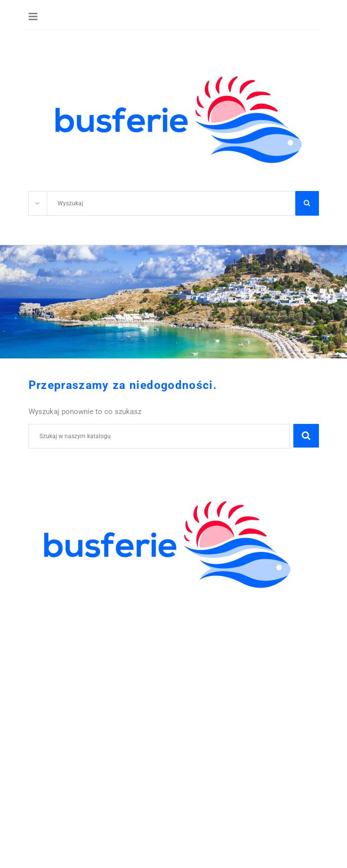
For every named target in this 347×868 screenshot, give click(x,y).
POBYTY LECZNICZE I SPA (78, 663)
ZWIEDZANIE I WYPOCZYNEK (84, 631)
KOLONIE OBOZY (60, 599)
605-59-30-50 (118, 685)
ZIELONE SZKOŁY (61, 620)
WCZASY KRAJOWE (65, 652)
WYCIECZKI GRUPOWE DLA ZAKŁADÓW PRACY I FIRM (130, 674)
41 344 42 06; (63, 685)
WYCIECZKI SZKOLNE (69, 609)
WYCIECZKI (50, 642)
